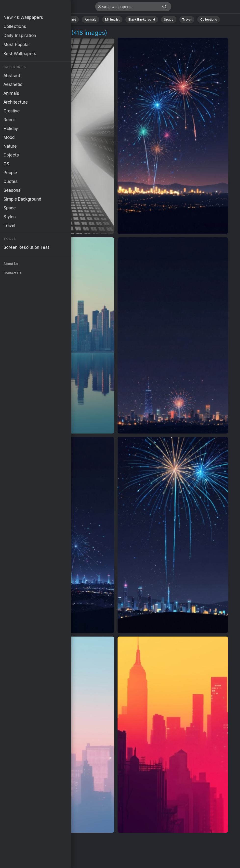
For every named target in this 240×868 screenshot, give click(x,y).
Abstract (69, 19)
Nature (49, 19)
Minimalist (112, 19)
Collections (209, 19)
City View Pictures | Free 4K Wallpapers (29, 8)
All (34, 19)
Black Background (142, 19)
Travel (187, 19)
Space (169, 19)
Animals (90, 19)
